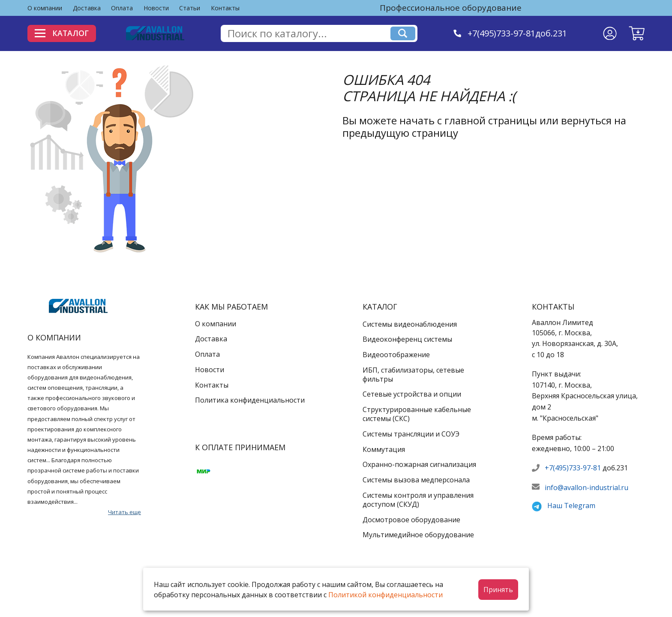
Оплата (122, 8)
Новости (156, 8)
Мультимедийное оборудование (418, 535)
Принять (498, 590)
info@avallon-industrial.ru (586, 488)
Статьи (190, 8)
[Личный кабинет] (610, 33)
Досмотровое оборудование (411, 520)
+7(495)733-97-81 (573, 468)
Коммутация (384, 449)
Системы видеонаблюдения (410, 324)
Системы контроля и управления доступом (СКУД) (418, 500)
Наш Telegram (571, 506)
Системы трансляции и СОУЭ (411, 434)
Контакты (225, 8)
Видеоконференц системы (407, 339)
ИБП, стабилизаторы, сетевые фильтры (413, 375)
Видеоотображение (396, 355)
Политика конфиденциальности (250, 400)
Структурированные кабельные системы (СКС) (417, 414)
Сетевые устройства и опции (412, 394)
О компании (45, 8)
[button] (637, 33)
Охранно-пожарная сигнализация (419, 464)
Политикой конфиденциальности (385, 595)
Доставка (87, 8)
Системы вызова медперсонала (416, 480)
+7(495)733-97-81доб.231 (518, 33)
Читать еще (124, 512)
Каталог (63, 33)
